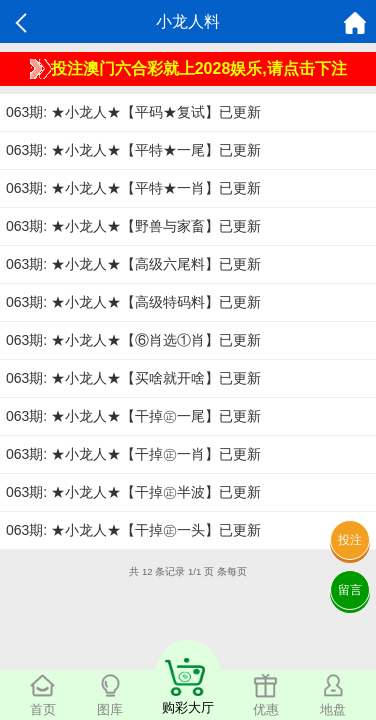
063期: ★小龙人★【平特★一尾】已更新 (133, 150)
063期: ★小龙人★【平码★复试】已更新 (133, 112)
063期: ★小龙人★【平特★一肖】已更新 (133, 188)
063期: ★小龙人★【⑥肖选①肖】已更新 (133, 340)
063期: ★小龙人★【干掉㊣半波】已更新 (133, 492)
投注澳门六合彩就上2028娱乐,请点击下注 (188, 69)
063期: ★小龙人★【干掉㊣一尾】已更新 (133, 416)
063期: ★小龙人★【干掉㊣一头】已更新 (133, 530)
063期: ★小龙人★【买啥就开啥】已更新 (133, 378)
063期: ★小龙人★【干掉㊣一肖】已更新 (133, 454)
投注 (350, 540)
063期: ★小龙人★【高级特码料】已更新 (133, 302)
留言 (350, 590)
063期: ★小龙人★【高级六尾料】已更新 (133, 264)
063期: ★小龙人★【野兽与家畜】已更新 (133, 226)
